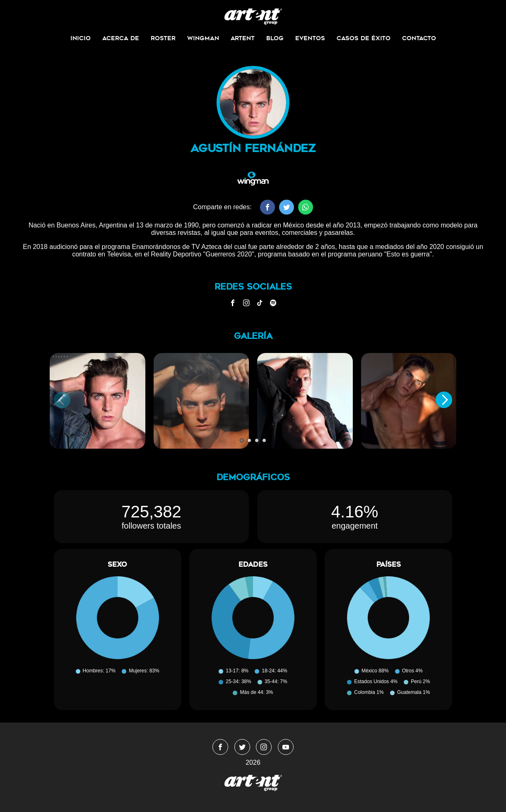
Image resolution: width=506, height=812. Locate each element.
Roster (163, 38)
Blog (275, 38)
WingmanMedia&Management (253, 17)
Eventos (310, 38)
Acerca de (121, 38)
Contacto (419, 38)
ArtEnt (243, 38)
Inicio (81, 38)
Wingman (203, 38)
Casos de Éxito (364, 38)
